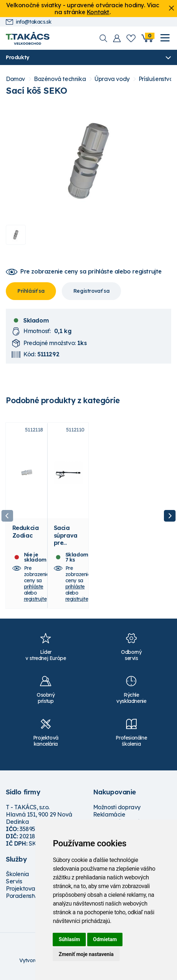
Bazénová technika (60, 79)
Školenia (17, 875)
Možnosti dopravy (117, 808)
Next (170, 516)
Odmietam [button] (105, 939)
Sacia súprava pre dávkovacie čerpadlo (68, 547)
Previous (7, 516)
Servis (14, 882)
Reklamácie (109, 815)
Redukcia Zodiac (26, 532)
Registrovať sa (91, 291)
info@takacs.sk (29, 22)
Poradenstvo (23, 897)
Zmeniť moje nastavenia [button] (86, 954)
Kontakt (98, 12)
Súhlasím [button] (69, 939)
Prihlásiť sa (31, 291)
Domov (15, 79)
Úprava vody (112, 79)
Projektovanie (25, 890)
